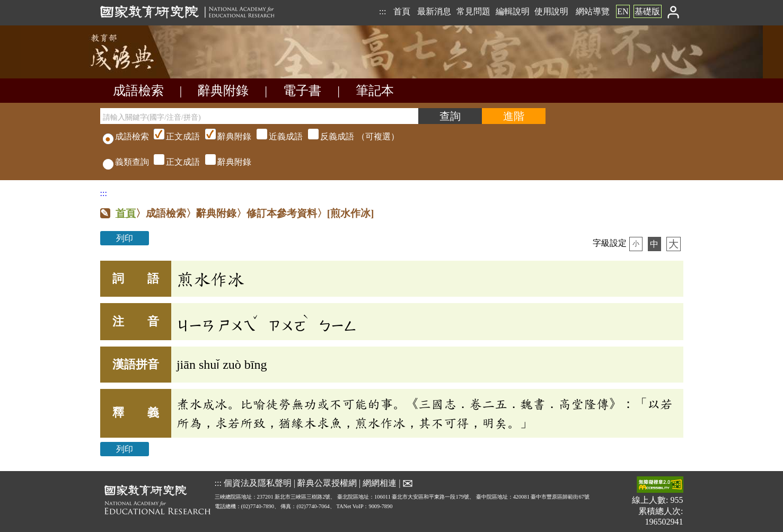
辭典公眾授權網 (327, 482)
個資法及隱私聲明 (258, 482)
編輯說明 (513, 11)
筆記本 (375, 91)
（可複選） (275, 136)
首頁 (402, 11)
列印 (125, 238)
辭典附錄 (223, 91)
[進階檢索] (514, 116)
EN (623, 11)
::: (382, 11)
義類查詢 (126, 162)
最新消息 (434, 11)
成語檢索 (138, 91)
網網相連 (380, 482)
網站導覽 (593, 11)
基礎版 (647, 11)
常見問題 (473, 11)
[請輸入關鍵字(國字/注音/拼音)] (259, 116)
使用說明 (551, 11)
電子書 (302, 91)
